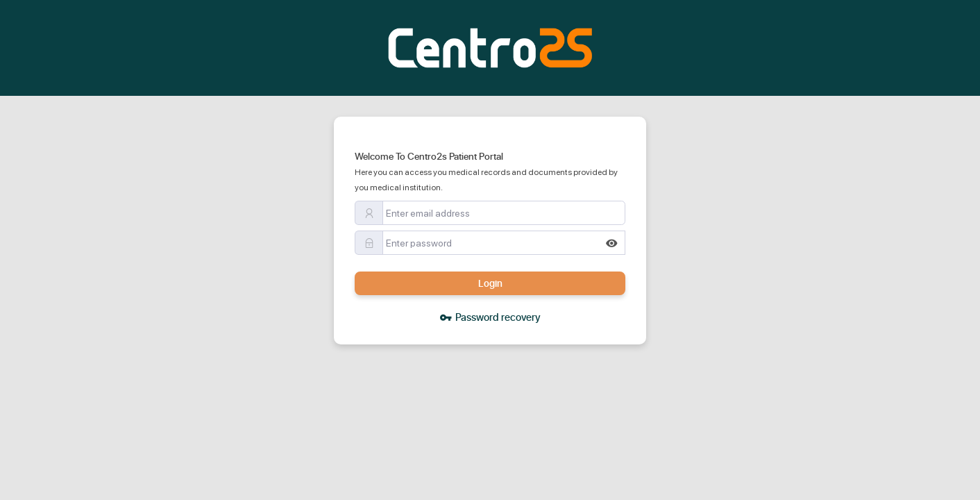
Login (490, 283)
